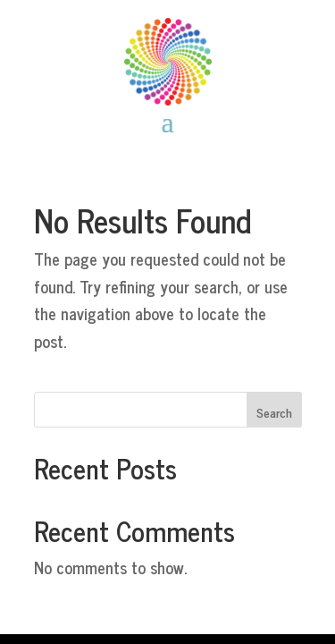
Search (274, 412)
